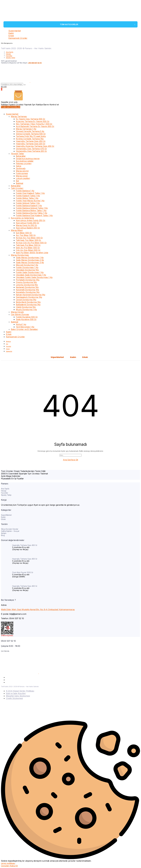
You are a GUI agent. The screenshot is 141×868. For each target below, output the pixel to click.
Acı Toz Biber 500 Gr (26, 235)
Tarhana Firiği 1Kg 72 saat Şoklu (31, 136)
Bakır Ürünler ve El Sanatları (24, 329)
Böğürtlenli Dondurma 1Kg (28, 302)
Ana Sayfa (10, 52)
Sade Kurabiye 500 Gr (26, 319)
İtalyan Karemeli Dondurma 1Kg (30, 295)
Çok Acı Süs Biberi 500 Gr (28, 250)
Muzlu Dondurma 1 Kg (26, 310)
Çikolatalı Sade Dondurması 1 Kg (31, 275)
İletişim (4, 533)
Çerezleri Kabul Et (9, 866)
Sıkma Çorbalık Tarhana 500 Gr (31, 134)
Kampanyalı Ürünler (18, 38)
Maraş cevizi (22, 176)
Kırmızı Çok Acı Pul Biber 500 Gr (31, 243)
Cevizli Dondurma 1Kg (26, 300)
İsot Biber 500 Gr (24, 233)
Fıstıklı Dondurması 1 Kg (27, 267)
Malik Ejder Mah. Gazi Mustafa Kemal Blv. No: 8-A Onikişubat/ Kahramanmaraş (38, 609)
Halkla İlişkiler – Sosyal (10, 531)
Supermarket (15, 31)
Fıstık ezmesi (22, 173)
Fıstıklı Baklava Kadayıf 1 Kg (29, 206)
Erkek (11, 36)
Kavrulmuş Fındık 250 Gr (28, 223)
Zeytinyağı (21, 168)
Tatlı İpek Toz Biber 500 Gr (29, 240)
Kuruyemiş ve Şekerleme (22, 218)
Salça (19, 166)
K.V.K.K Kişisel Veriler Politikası (20, 691)
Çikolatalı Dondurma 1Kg (27, 270)
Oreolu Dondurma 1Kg (26, 282)
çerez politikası (8, 863)
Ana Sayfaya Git (71, 460)
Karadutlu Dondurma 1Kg (28, 292)
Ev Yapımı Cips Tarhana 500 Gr (31, 119)
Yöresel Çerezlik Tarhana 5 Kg (30, 131)
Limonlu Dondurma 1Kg (27, 285)
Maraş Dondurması (20, 255)
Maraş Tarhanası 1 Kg (26, 129)
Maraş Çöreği (17, 312)
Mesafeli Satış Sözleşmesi (18, 696)
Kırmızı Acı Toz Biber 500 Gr (29, 238)
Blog (3, 535)
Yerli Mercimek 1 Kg (25, 327)
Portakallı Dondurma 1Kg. (28, 280)
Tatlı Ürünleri (17, 188)
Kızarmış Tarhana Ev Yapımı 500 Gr (33, 121)
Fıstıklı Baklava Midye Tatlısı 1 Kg (31, 211)
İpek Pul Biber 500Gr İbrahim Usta (32, 253)
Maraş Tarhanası (19, 116)
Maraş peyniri (22, 171)
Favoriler (9, 56)
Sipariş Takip (11, 58)
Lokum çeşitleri (23, 178)
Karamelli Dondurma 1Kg (27, 290)
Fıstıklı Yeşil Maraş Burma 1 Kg (30, 201)
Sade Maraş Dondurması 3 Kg (30, 262)
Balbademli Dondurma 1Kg (28, 305)
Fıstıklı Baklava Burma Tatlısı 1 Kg (31, 213)
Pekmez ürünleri (24, 163)
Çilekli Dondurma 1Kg (26, 307)
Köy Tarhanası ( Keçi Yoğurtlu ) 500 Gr (34, 124)
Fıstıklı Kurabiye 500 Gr (27, 317)
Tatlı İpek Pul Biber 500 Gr (28, 245)
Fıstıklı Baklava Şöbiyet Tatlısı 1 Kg (32, 208)
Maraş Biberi (17, 230)
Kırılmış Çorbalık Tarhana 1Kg (30, 139)
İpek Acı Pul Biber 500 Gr (28, 248)
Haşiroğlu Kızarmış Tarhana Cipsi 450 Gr (35, 146)
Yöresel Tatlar (17, 154)
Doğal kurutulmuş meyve (28, 159)
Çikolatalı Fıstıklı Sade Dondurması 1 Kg (34, 277)
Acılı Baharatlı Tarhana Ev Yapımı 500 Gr (35, 126)
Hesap (8, 54)
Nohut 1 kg (21, 324)
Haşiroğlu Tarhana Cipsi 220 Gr (31, 144)
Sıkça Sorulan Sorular (10, 529)
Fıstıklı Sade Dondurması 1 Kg (30, 272)
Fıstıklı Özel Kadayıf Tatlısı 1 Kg (30, 193)
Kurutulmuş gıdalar (25, 161)
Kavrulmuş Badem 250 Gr (28, 228)
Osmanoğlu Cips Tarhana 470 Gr (31, 149)
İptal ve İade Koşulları (16, 693)
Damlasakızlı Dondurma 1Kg (29, 297)
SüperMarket (57, 357)
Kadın (11, 33)
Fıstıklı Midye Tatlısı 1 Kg (27, 198)
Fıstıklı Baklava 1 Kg (25, 191)
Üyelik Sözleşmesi (14, 698)
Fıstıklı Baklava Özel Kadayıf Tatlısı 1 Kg (34, 215)
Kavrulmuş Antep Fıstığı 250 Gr (31, 220)
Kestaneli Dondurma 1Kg (27, 287)
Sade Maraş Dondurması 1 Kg (30, 258)
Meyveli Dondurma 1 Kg (27, 265)
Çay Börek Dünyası (20, 314)
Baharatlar (21, 156)
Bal (17, 181)
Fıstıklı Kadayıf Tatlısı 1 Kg (28, 196)
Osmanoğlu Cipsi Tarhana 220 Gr (31, 151)
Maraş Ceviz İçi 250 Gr (26, 225)
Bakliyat (20, 183)
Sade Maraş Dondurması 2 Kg (30, 260)
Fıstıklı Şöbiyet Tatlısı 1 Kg (28, 203)
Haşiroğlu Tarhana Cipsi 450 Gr (31, 141)
